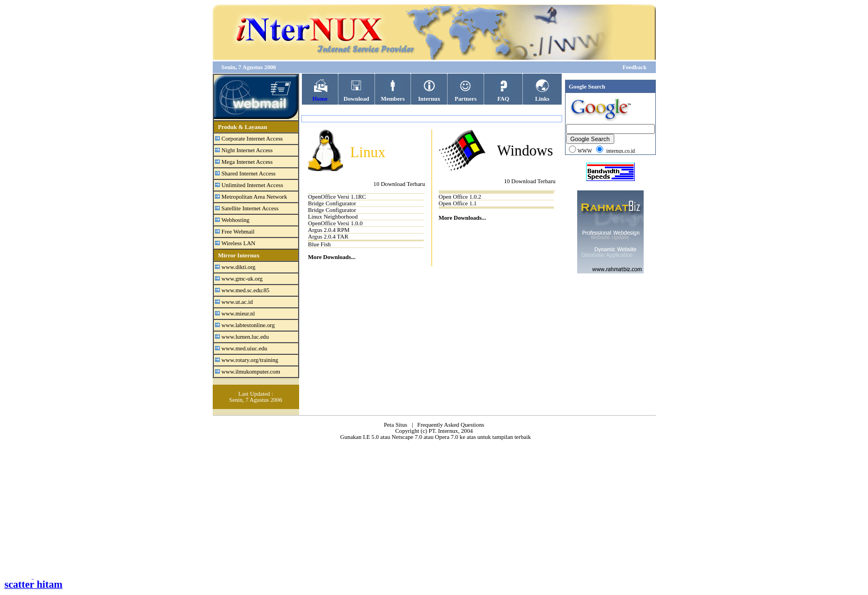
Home (320, 96)
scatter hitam (34, 584)
